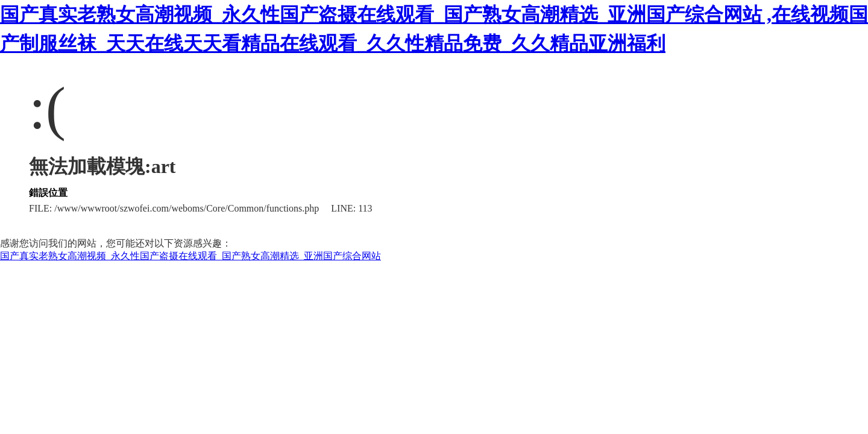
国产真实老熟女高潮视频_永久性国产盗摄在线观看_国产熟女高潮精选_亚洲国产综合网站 (190, 256)
